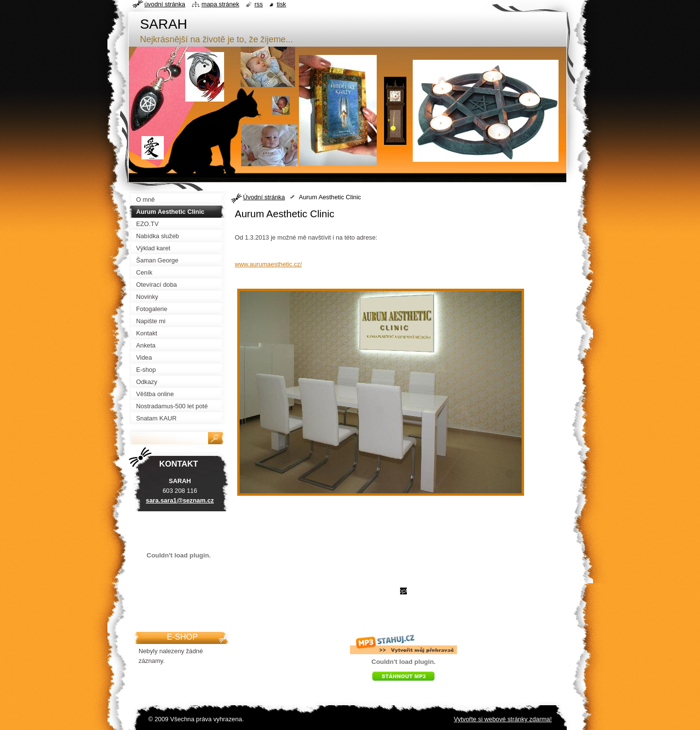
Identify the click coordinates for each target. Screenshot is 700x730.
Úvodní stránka (264, 197)
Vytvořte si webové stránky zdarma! (503, 719)
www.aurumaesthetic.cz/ (268, 264)
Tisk (281, 4)
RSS (259, 4)
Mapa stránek (221, 4)
